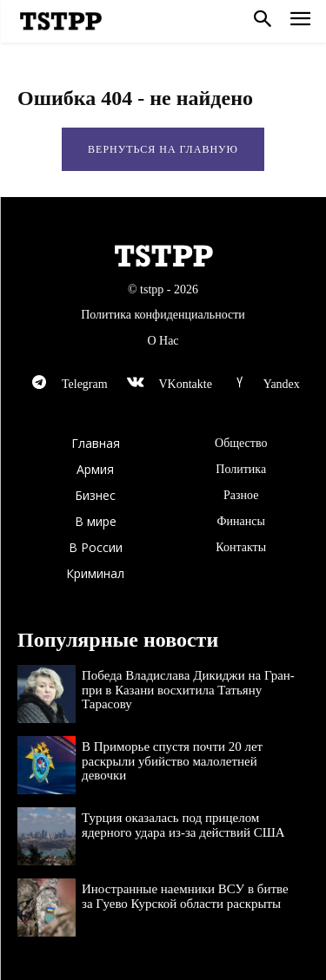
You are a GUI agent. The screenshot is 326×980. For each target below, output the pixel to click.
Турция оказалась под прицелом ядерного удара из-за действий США (183, 825)
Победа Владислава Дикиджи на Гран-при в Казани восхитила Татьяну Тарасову (188, 690)
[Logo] (61, 22)
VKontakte (185, 384)
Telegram (85, 384)
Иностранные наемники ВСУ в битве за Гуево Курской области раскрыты (185, 896)
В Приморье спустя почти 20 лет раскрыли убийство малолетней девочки (172, 761)
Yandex (282, 384)
